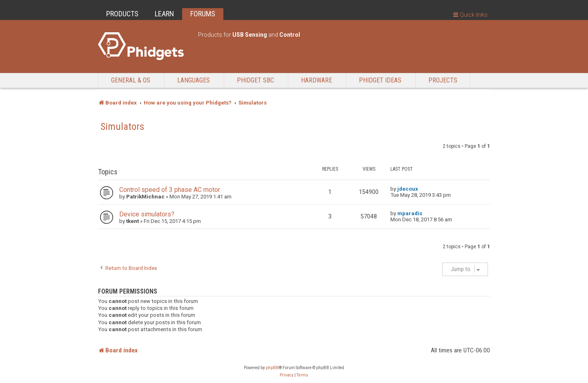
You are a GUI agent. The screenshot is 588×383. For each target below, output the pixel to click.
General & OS (131, 80)
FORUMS (203, 14)
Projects (443, 80)
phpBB (272, 368)
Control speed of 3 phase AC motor (170, 190)
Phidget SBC (255, 80)
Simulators (122, 127)
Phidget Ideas (380, 80)
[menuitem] (287, 375)
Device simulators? (147, 214)
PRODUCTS (122, 14)
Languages (194, 80)
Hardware (316, 80)
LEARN (164, 14)
